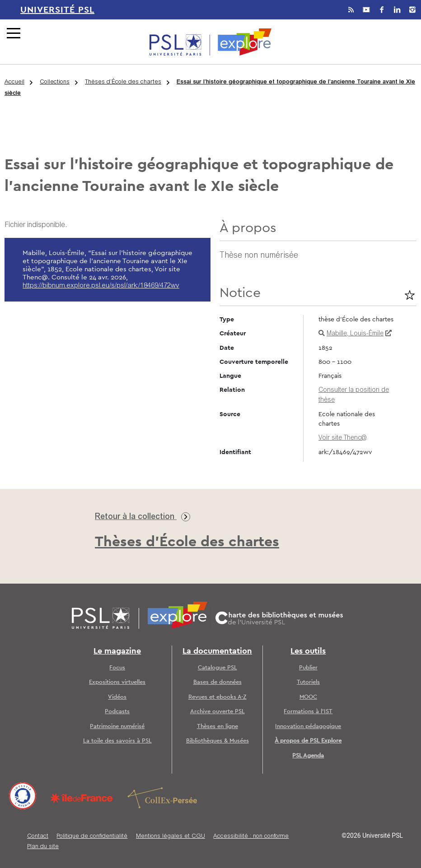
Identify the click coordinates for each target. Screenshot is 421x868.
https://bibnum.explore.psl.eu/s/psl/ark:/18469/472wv (101, 286)
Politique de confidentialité (92, 837)
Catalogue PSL (218, 668)
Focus (117, 668)
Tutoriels (308, 682)
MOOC (308, 697)
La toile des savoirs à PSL (117, 741)
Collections (55, 82)
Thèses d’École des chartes (123, 82)
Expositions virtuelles (117, 682)
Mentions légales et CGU (171, 837)
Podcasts (117, 712)
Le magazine (117, 651)
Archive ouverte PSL (218, 712)
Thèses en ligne (218, 726)
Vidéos (117, 697)
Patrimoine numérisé (117, 726)
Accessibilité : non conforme (251, 837)
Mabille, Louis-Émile (355, 334)
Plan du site (43, 847)
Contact (38, 837)
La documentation (217, 651)
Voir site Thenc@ (342, 438)
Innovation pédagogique (308, 726)
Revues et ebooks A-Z (218, 697)
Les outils (308, 651)
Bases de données (218, 682)
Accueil (14, 82)
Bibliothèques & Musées (218, 741)
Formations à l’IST (308, 712)
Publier (308, 668)
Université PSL (57, 10)
